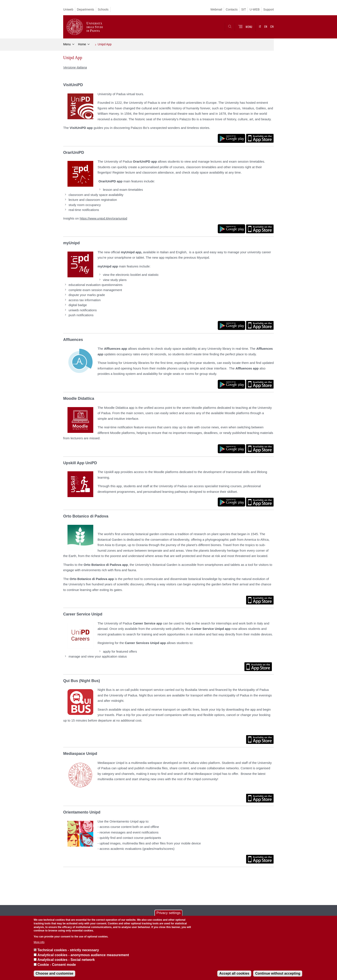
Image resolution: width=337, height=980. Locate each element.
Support (269, 9)
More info (39, 942)
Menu (67, 44)
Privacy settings (168, 913)
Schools (103, 9)
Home (82, 44)
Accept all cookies (234, 973)
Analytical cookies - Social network (66, 960)
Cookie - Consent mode (57, 965)
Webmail (216, 9)
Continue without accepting (278, 973)
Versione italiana (75, 67)
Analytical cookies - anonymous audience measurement (83, 955)
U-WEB (255, 9)
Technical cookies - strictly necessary (68, 950)
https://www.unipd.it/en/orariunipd (103, 218)
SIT (244, 9)
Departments (86, 9)
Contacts (232, 9)
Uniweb (68, 9)
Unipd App (105, 44)
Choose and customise (54, 973)
